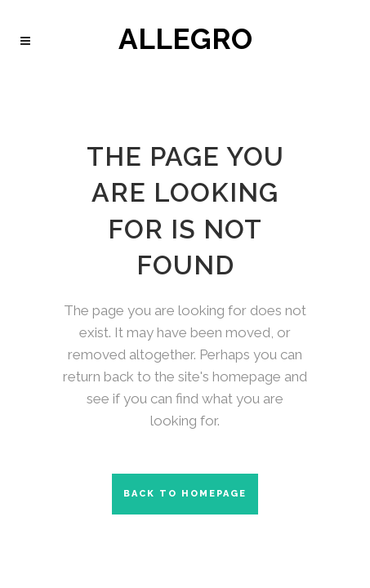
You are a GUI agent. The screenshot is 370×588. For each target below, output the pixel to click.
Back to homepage (185, 494)
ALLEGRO (185, 42)
